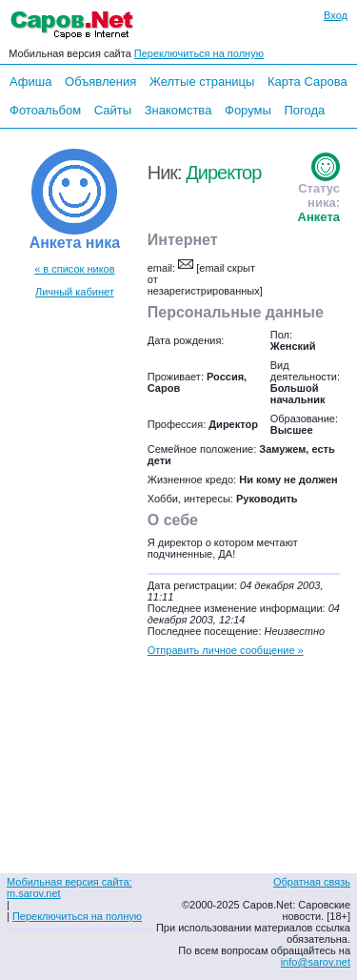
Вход (336, 15)
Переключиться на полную (199, 53)
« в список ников (74, 269)
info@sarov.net (316, 962)
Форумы (248, 110)
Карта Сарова (307, 82)
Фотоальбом (45, 110)
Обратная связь (312, 882)
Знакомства (178, 110)
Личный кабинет (75, 292)
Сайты (113, 110)
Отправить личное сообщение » (226, 650)
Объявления (100, 82)
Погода (304, 110)
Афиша (30, 82)
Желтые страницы (202, 82)
